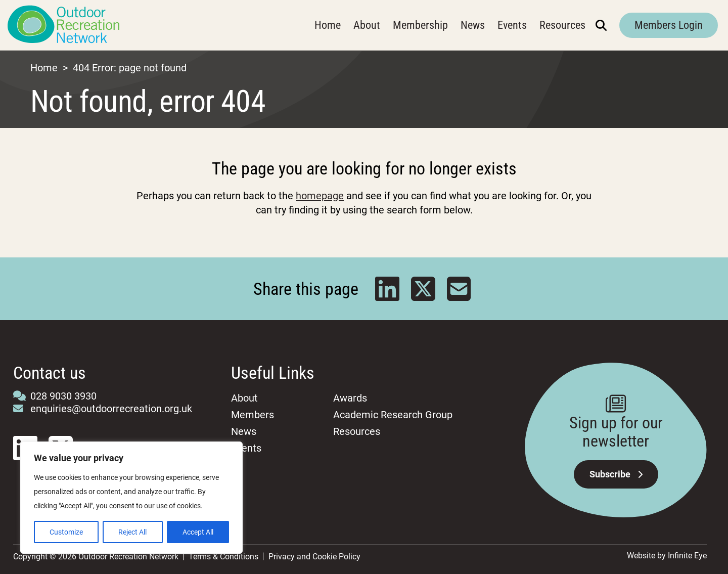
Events (512, 25)
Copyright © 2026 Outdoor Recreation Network (96, 557)
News (473, 25)
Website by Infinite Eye (667, 556)
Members (253, 415)
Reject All (132, 532)
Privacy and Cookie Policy (314, 557)
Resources (562, 25)
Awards (350, 398)
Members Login (669, 25)
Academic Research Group (393, 415)
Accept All (198, 532)
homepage (320, 196)
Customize (66, 532)
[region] (131, 498)
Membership (420, 25)
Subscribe (616, 474)
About (367, 25)
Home (328, 25)
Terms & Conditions (223, 557)
